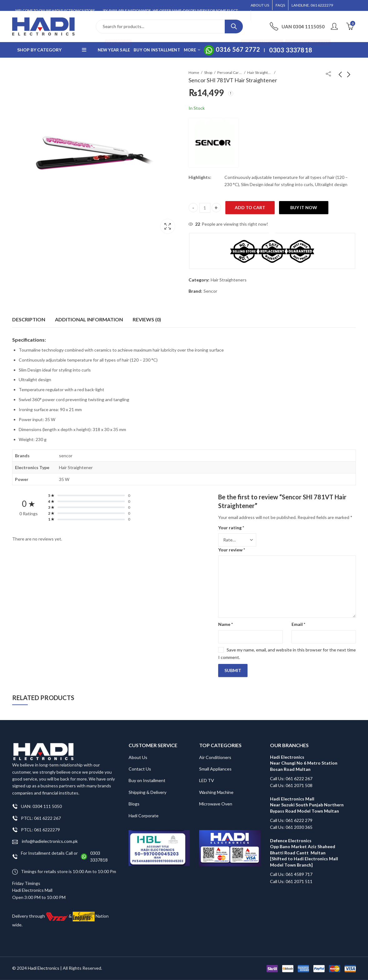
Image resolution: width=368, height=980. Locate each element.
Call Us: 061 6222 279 (291, 820)
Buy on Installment (147, 780)
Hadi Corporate (144, 816)
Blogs (134, 804)
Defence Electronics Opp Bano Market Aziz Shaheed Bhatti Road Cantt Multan (303, 847)
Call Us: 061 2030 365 (291, 827)
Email (298, 624)
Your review (232, 550)
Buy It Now (304, 207)
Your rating (231, 528)
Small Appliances (215, 769)
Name (226, 624)
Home (194, 72)
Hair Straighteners (260, 72)
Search (234, 26)
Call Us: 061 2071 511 (291, 881)
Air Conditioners (215, 757)
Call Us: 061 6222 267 (291, 778)
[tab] (29, 319)
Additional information (89, 319)
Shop (208, 72)
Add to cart (250, 207)
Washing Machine (216, 792)
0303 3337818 (99, 856)
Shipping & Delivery (147, 792)
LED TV (207, 780)
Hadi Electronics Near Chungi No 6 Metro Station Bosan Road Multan (304, 763)
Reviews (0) (147, 319)
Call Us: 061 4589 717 (291, 874)
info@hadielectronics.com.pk (45, 841)
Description (29, 319)
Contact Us (140, 769)
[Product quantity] (205, 208)
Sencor (210, 291)
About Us (138, 757)
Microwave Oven (216, 804)
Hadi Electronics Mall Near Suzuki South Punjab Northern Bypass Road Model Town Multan (307, 805)
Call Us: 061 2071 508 (291, 785)
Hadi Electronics (44, 968)
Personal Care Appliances (230, 72)
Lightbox (168, 226)
